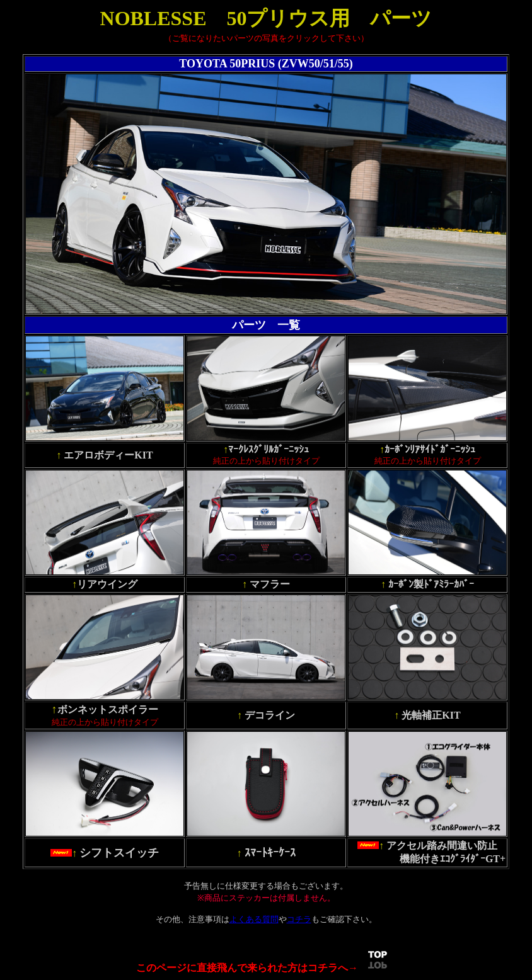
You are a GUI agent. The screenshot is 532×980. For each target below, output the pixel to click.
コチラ (299, 919)
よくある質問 (254, 919)
